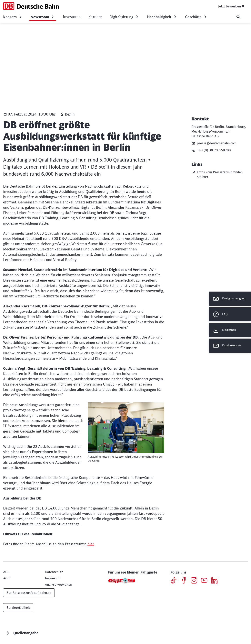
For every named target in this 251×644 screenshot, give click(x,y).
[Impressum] (53, 578)
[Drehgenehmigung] (230, 299)
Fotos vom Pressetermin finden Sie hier (217, 174)
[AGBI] (7, 578)
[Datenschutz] (54, 572)
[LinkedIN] (216, 581)
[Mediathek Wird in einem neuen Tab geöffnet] (230, 330)
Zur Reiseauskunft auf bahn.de (29, 593)
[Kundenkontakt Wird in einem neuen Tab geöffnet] (230, 346)
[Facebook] (185, 581)
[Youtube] (206, 581)
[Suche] (238, 17)
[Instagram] (195, 581)
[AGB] (6, 572)
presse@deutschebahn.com (214, 143)
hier (91, 544)
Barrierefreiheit (18, 608)
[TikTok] (175, 581)
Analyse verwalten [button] (58, 584)
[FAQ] (230, 314)
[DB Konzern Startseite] (31, 6)
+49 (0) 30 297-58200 (211, 150)
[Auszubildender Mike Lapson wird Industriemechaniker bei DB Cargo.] (126, 428)
